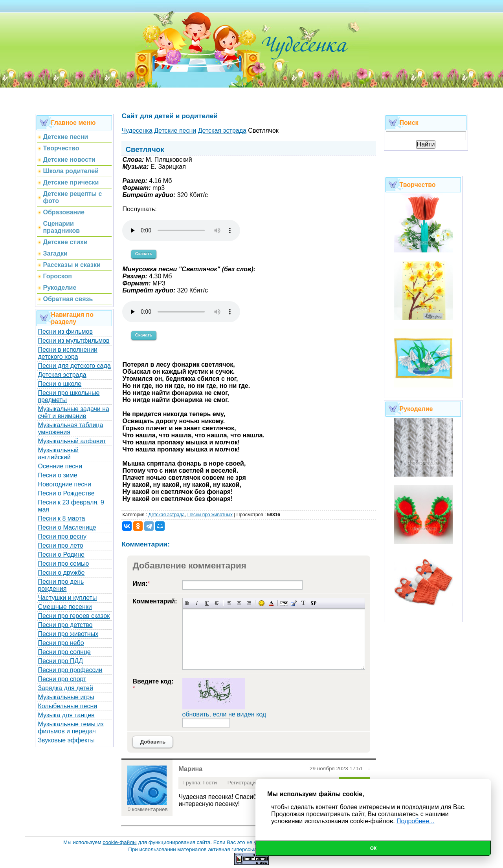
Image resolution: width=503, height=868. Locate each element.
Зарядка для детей (65, 688)
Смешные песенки (65, 607)
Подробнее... (415, 821)
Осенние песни (60, 466)
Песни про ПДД (60, 661)
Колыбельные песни (67, 706)
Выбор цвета (271, 603)
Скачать (144, 254)
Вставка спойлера (313, 603)
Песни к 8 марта (61, 518)
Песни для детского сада (74, 366)
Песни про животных (68, 634)
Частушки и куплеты (67, 598)
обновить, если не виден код (224, 714)
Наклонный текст (197, 603)
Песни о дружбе (61, 573)
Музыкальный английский (58, 454)
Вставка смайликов (262, 603)
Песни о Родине (61, 555)
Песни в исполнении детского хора (68, 353)
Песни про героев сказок (74, 616)
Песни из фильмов (65, 332)
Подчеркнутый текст (207, 603)
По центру (239, 603)
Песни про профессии (70, 670)
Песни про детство (65, 625)
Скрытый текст (284, 603)
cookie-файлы (119, 842)
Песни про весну (62, 536)
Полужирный (187, 603)
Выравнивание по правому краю (249, 603)
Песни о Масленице (67, 527)
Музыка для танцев (66, 715)
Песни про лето (60, 545)
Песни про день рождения (61, 585)
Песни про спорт (62, 679)
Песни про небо (61, 643)
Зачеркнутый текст (217, 603)
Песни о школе (60, 384)
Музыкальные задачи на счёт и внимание (73, 412)
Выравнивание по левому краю (229, 603)
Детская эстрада (62, 375)
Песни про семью (63, 564)
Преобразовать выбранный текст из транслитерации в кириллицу (304, 603)
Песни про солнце (64, 652)
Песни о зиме (57, 475)
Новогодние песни (64, 484)
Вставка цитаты (294, 603)
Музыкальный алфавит (72, 441)
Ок (374, 848)
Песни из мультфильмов (73, 341)
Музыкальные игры (66, 697)
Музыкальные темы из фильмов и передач (71, 728)
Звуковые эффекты (66, 740)
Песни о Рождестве (66, 493)
